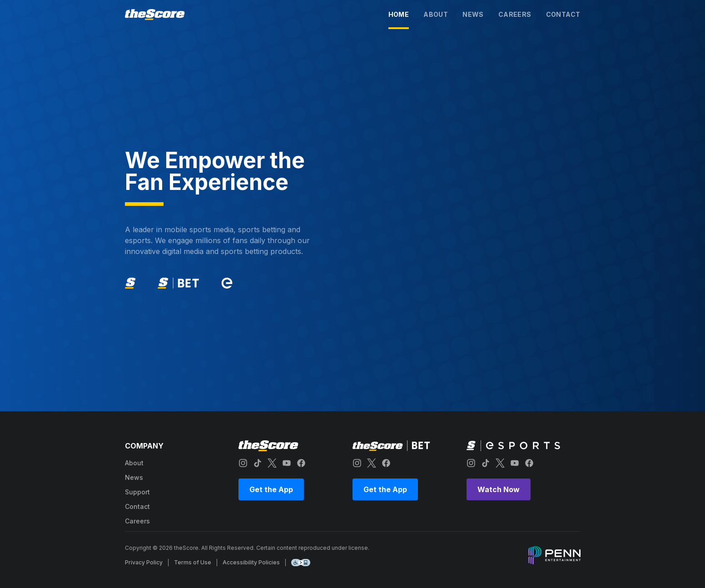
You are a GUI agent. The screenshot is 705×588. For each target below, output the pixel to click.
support (137, 492)
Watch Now (499, 489)
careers (515, 14)
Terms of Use (193, 562)
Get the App (271, 489)
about (436, 14)
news (473, 14)
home (399, 14)
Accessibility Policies (251, 562)
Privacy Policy (144, 562)
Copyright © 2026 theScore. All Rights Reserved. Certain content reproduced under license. (247, 548)
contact (563, 14)
